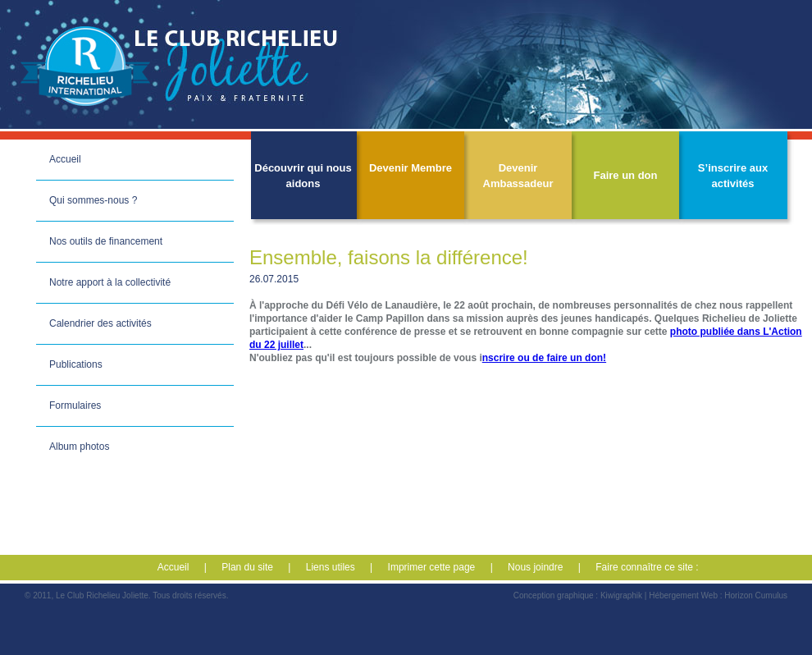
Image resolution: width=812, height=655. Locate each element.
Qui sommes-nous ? (93, 200)
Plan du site (247, 567)
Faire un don (626, 175)
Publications (76, 364)
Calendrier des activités (100, 323)
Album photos (79, 447)
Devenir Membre (411, 168)
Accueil (65, 159)
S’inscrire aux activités (733, 176)
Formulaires (75, 405)
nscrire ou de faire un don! (544, 358)
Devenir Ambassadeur (518, 176)
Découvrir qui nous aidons (303, 176)
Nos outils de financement (106, 241)
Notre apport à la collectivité (110, 282)
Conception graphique (554, 595)
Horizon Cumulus (756, 595)
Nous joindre (535, 567)
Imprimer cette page (432, 567)
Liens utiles (331, 567)
